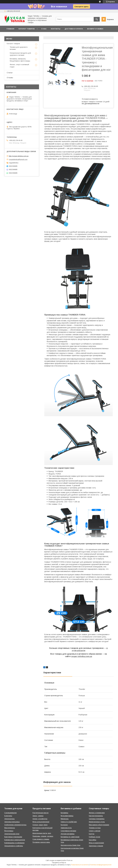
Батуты (92, 834)
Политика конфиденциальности (100, 865)
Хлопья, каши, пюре (40, 825)
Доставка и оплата (74, 29)
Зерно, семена (38, 816)
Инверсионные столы (97, 822)
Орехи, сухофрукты (40, 819)
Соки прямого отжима (41, 839)
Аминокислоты (66, 828)
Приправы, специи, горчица (43, 836)
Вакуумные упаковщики (13, 837)
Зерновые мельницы (12, 822)
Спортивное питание (68, 831)
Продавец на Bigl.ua (59, 863)
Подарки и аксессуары (41, 842)
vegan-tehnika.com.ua (82, 656)
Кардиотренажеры (96, 816)
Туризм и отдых (95, 828)
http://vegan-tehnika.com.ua (19, 156)
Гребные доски (94, 837)
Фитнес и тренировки (97, 813)
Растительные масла (40, 813)
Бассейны (93, 840)
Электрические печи (12, 834)
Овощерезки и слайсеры (14, 846)
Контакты (56, 29)
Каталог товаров (27, 29)
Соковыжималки (10, 813)
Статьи (10, 73)
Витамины (64, 813)
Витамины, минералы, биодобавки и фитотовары (20, 60)
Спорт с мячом (95, 831)
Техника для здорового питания (19, 48)
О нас (44, 29)
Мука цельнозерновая (41, 822)
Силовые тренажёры (97, 819)
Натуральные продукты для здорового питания (20, 54)
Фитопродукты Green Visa (70, 845)
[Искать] (97, 19)
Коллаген (64, 825)
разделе (81, 651)
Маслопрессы (10, 828)
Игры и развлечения (96, 843)
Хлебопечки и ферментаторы (15, 825)
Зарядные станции (96, 846)
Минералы (65, 819)
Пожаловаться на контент (80, 865)
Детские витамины (68, 834)
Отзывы (10, 78)
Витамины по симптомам (70, 837)
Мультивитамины (67, 816)
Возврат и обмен (95, 29)
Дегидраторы (9, 819)
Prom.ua (70, 860)
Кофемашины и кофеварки (14, 843)
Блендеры (8, 816)
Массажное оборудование (99, 825)
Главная (10, 29)
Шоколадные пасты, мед (42, 833)
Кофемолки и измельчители (15, 840)
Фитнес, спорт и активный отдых (19, 66)
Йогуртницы (9, 831)
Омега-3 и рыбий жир (69, 822)
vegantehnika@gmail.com (18, 159)
